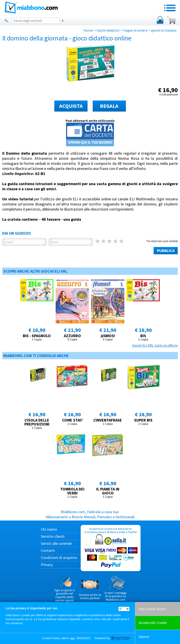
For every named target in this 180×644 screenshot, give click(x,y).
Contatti (48, 550)
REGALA (109, 106)
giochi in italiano (164, 30)
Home (88, 30)
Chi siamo (49, 529)
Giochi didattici (108, 30)
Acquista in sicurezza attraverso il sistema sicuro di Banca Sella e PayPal (111, 548)
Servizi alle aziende (56, 543)
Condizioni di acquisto (59, 558)
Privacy (47, 565)
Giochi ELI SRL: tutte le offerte (155, 345)
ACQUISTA (71, 106)
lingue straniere (135, 30)
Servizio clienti (53, 536)
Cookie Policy (51, 638)
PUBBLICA (166, 251)
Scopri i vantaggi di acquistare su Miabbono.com (115, 589)
